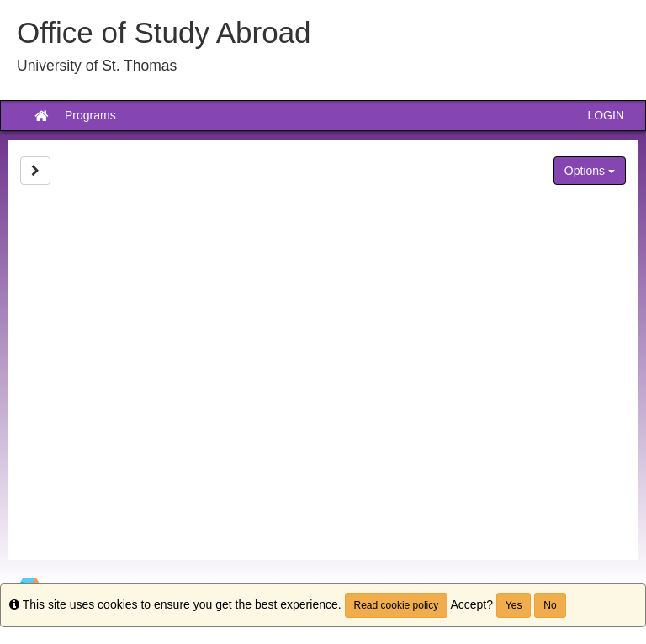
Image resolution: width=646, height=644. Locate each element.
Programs (90, 115)
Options (590, 171)
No (550, 605)
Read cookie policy (397, 605)
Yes (514, 605)
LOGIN (606, 115)
